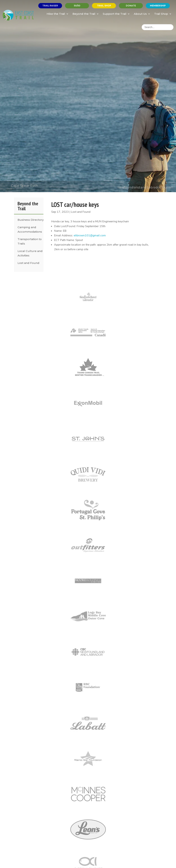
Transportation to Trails (30, 241)
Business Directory (31, 220)
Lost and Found (28, 263)
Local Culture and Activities (30, 253)
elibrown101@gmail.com (90, 235)
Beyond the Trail (84, 14)
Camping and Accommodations (30, 230)
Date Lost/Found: (65, 226)
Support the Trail (115, 14)
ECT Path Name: (64, 240)
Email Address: (64, 235)
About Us (140, 14)
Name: (58, 231)
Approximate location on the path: (75, 245)
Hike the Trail (56, 14)
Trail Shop (161, 14)
